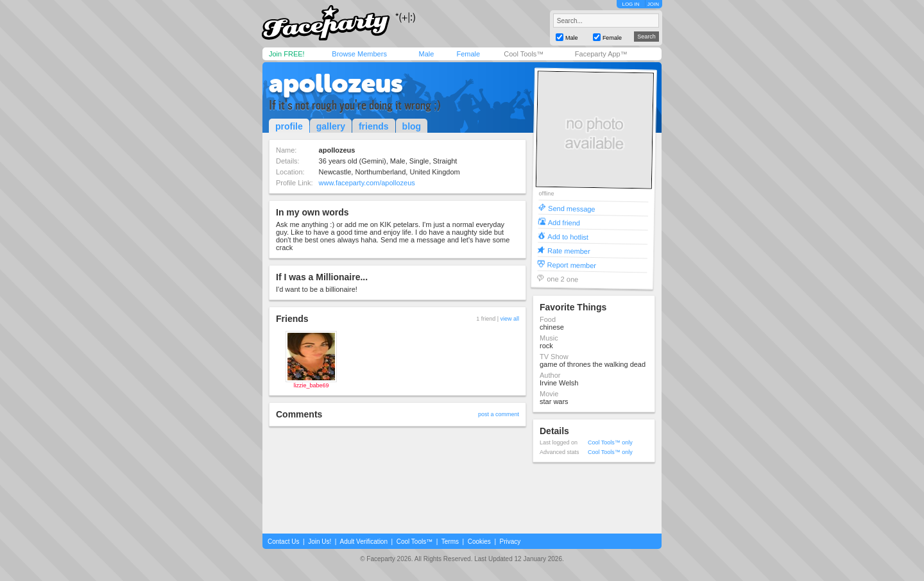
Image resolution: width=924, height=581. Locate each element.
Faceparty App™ (601, 54)
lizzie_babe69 (311, 385)
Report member (572, 265)
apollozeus (336, 83)
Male (426, 54)
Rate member (569, 250)
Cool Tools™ (524, 54)
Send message (572, 208)
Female (468, 54)
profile (289, 126)
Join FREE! (287, 54)
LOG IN (630, 4)
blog (412, 126)
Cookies (479, 542)
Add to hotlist (568, 236)
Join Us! (320, 542)
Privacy (510, 542)
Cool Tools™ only (610, 442)
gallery (331, 126)
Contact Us (283, 542)
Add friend (564, 222)
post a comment (499, 414)
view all (509, 319)
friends (374, 126)
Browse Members (359, 54)
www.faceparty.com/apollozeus (367, 183)
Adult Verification (364, 542)
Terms (450, 542)
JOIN (653, 4)
